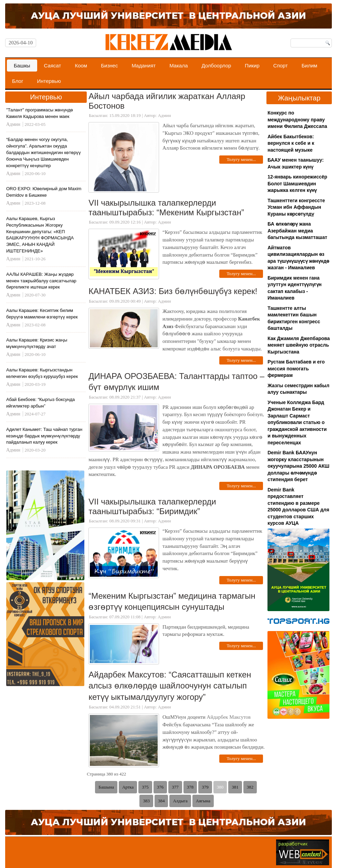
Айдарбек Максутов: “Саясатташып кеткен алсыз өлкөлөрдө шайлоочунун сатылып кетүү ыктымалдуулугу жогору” (170, 686)
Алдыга (180, 801)
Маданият (144, 66)
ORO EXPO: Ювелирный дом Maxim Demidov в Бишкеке (44, 192)
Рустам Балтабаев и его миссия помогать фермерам (296, 368)
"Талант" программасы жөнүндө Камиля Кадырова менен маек (40, 113)
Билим (309, 66)
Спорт (281, 66)
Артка (128, 787)
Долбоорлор (217, 66)
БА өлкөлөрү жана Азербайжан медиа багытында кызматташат (297, 231)
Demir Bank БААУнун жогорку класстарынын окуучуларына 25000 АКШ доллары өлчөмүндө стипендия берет (298, 466)
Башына (106, 787)
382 (250, 787)
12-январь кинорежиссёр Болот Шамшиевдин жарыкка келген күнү (297, 183)
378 (190, 787)
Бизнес (109, 66)
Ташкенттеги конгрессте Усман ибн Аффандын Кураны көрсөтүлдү (296, 207)
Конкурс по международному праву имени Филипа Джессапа (297, 120)
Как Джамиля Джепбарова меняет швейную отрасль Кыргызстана (299, 345)
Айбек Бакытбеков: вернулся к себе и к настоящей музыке (291, 143)
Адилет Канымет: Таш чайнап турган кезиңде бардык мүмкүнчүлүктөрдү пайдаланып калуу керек (44, 436)
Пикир (252, 66)
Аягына (203, 801)
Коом (81, 66)
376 (160, 787)
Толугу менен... (241, 159)
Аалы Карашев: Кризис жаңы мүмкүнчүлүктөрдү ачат (37, 343)
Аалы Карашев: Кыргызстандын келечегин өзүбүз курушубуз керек (42, 373)
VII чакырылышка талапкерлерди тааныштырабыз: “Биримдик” (152, 506)
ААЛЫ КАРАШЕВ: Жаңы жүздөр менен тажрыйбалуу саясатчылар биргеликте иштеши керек (41, 281)
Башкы (22, 66)
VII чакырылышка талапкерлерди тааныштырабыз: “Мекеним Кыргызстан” (166, 208)
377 (175, 787)
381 (235, 787)
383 (146, 801)
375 (145, 787)
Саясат (53, 66)
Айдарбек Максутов (229, 717)
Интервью (49, 81)
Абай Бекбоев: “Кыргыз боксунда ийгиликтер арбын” (40, 403)
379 (205, 787)
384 (161, 801)
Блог (18, 81)
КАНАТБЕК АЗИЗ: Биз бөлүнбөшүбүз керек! (173, 291)
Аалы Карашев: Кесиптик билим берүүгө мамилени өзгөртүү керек (42, 314)
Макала (178, 66)
